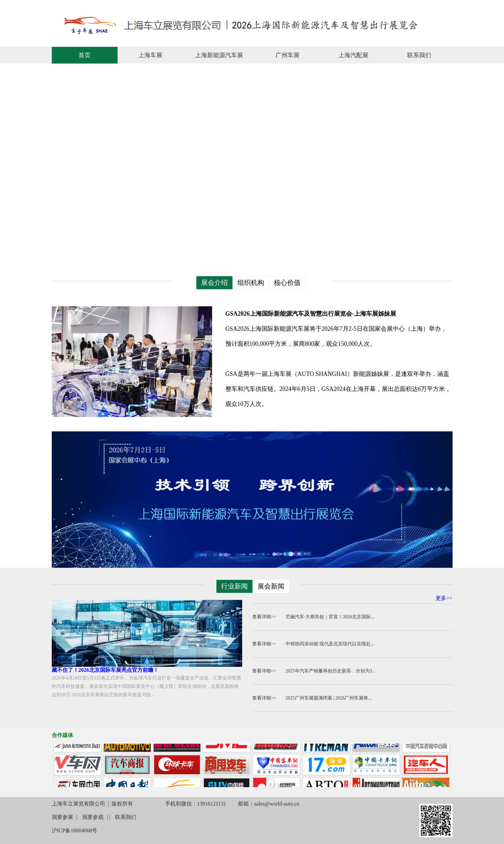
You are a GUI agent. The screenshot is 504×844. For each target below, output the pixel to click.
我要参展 (62, 817)
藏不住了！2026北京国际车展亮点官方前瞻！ (105, 670)
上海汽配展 (353, 55)
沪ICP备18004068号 (75, 830)
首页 (85, 55)
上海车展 (150, 55)
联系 (446, 6)
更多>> (444, 598)
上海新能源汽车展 (219, 55)
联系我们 (419, 55)
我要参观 (93, 817)
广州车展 (288, 55)
